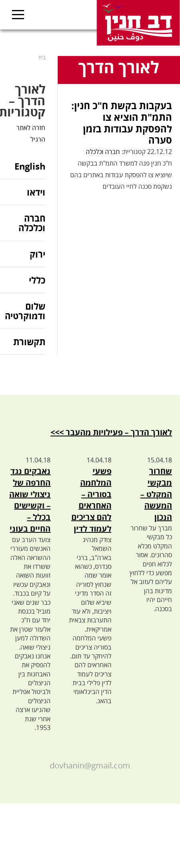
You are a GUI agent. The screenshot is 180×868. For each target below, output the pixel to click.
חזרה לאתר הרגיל (31, 133)
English (30, 167)
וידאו (36, 192)
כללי (37, 280)
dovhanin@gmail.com (90, 765)
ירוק (37, 254)
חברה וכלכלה (103, 152)
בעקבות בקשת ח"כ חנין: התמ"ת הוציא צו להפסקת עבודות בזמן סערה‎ (122, 123)
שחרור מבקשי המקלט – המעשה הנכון (156, 494)
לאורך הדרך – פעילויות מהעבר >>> (111, 432)
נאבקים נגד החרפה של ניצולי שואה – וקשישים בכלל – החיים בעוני (30, 500)
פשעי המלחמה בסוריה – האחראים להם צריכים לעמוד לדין (91, 500)
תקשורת (29, 342)
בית (42, 57)
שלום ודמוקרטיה (25, 311)
